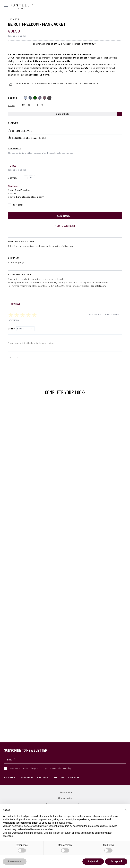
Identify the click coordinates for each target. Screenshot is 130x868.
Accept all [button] (116, 861)
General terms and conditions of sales (65, 804)
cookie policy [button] (65, 823)
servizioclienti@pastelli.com (91, 286)
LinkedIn (74, 777)
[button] (126, 810)
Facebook (10, 777)
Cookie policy (65, 798)
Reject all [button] (93, 861)
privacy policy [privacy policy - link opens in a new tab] (91, 816)
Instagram (26, 777)
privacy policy (40, 768)
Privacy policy (65, 792)
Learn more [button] (15, 861)
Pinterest (43, 777)
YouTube (59, 777)
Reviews (16, 304)
